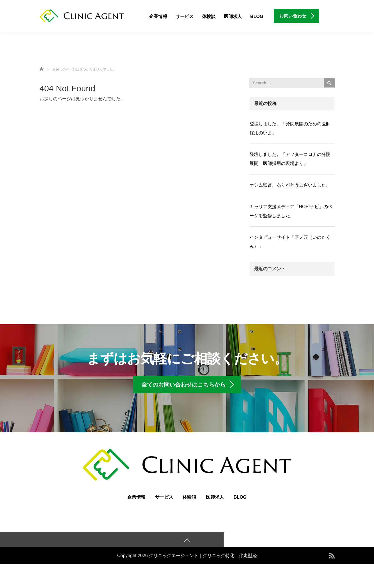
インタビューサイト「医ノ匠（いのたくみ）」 (290, 242)
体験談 (209, 16)
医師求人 (233, 16)
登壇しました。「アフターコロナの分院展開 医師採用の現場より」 (290, 159)
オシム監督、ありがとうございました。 (290, 185)
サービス (185, 16)
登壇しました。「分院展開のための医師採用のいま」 (290, 128)
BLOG (257, 16)
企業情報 (158, 16)
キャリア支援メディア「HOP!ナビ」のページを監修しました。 (291, 211)
